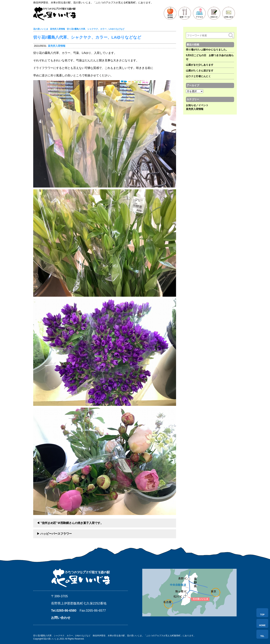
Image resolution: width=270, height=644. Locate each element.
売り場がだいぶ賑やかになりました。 (207, 50)
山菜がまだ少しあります (200, 65)
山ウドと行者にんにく (198, 76)
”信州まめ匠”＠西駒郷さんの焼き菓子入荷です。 (72, 523)
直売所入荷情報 (57, 46)
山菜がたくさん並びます (200, 71)
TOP (262, 615)
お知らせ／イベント (197, 105)
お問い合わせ (61, 618)
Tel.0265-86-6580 (64, 611)
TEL (262, 636)
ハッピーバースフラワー (56, 534)
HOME (262, 625)
